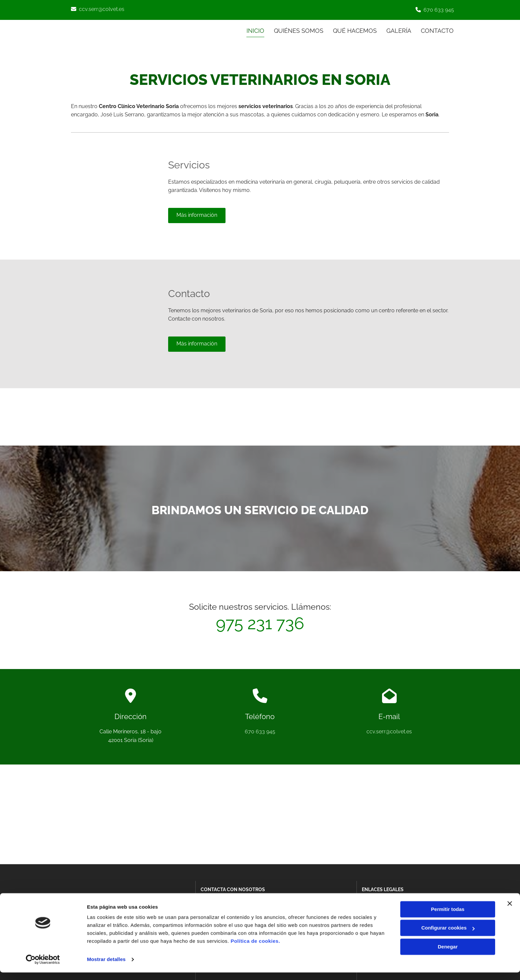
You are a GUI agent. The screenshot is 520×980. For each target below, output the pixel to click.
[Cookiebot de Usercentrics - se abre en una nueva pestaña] (43, 967)
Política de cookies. (255, 949)
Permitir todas (448, 917)
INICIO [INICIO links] (255, 30)
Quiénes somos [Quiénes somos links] (298, 30)
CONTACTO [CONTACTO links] (438, 30)
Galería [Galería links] (399, 30)
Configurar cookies (448, 935)
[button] (197, 215)
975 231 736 (260, 623)
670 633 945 (439, 10)
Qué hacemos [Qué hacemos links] (355, 30)
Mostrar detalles (106, 967)
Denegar (448, 954)
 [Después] (436, 415)
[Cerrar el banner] (510, 911)
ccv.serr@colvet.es (102, 9)
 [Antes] (246, 415)
